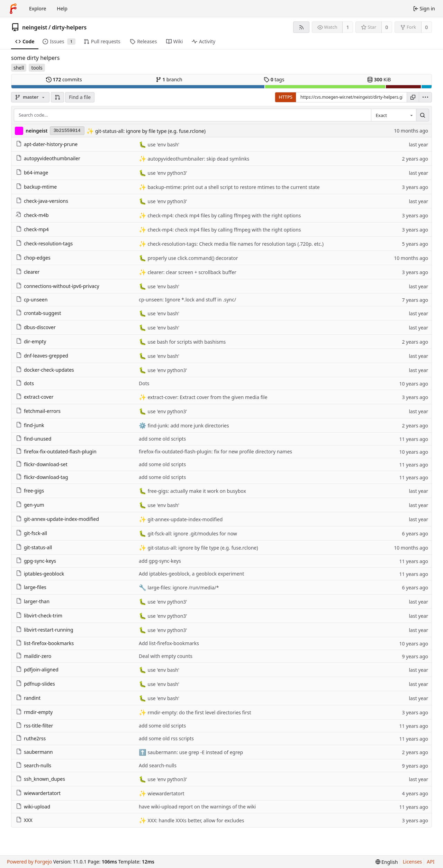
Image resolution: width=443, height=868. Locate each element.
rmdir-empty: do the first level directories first (199, 712)
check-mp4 (32, 229)
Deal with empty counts (166, 656)
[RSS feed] (301, 27)
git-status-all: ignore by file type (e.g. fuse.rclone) (150, 131)
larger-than (33, 601)
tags (274, 79)
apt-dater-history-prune (47, 144)
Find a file (80, 97)
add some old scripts (162, 439)
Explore (38, 8)
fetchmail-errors (38, 411)
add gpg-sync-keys (160, 561)
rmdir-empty (34, 712)
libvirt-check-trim (39, 616)
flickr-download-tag (42, 477)
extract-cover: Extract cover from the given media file (207, 397)
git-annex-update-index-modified (57, 519)
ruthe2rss (31, 738)
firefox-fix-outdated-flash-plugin (56, 451)
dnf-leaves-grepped (42, 356)
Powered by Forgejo (29, 862)
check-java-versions (42, 201)
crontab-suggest (39, 313)
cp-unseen (32, 300)
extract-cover (35, 397)
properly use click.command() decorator (192, 258)
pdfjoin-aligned (37, 670)
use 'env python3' (167, 173)
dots (25, 383)
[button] (57, 97)
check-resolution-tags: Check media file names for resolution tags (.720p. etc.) (235, 244)
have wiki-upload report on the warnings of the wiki (197, 807)
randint (28, 698)
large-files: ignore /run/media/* (183, 587)
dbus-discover (36, 327)
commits (64, 79)
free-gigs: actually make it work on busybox (196, 491)
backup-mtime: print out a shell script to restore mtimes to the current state (233, 187)
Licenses (413, 862)
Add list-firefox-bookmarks (169, 643)
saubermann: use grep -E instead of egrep (195, 752)
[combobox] (394, 115)
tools (37, 68)
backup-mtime (36, 187)
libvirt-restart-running (45, 630)
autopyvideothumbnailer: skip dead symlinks (198, 159)
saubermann (34, 752)
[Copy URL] (413, 97)
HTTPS (286, 97)
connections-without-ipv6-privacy (58, 286)
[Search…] (423, 115)
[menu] (425, 97)
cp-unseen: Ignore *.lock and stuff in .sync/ (187, 300)
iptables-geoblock (40, 574)
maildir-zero (34, 656)
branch (169, 79)
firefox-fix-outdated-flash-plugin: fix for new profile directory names (215, 451)
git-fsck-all (31, 533)
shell (19, 68)
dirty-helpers (69, 27)
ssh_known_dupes (40, 779)
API (431, 862)
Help (62, 8)
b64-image (32, 173)
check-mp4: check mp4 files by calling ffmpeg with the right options (224, 215)
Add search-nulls (158, 765)
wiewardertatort (38, 793)
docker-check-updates (45, 370)
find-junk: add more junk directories (188, 426)
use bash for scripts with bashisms (186, 342)
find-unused (34, 439)
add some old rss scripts (166, 738)
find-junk (30, 425)
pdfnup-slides (35, 684)
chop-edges (33, 258)
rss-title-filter (34, 726)
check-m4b (32, 215)
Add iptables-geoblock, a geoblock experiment (191, 574)
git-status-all (34, 547)
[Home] (13, 9)
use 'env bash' (163, 144)
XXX (24, 820)
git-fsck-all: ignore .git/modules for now (192, 534)
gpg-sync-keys (36, 561)
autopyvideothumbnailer (48, 158)
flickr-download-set (42, 464)
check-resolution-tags (44, 243)
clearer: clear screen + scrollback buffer (191, 272)
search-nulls (34, 765)
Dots (144, 383)
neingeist (35, 27)
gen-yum (30, 505)
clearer (28, 272)
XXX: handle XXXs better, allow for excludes (195, 820)
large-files (31, 587)
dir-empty (31, 341)
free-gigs (30, 491)
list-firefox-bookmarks (45, 643)
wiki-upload (33, 807)
